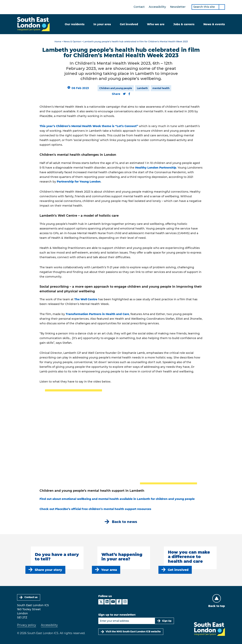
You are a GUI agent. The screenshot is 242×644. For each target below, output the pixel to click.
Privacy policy (27, 625)
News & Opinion (72, 42)
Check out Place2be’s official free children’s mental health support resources (95, 509)
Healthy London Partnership (156, 168)
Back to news (124, 522)
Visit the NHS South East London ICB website (133, 631)
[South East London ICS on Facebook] (119, 602)
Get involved (129, 24)
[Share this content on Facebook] (129, 94)
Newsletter (178, 7)
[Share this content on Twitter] (124, 94)
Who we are (156, 24)
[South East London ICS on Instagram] (125, 602)
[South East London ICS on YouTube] (113, 602)
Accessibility (157, 7)
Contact (139, 7)
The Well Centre (86, 299)
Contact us (31, 597)
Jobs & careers (184, 24)
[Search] (222, 7)
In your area (102, 24)
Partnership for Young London (79, 182)
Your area (109, 570)
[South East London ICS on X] (101, 602)
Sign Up (167, 621)
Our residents (75, 24)
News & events (214, 24)
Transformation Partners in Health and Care (97, 314)
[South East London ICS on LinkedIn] (107, 602)
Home (58, 42)
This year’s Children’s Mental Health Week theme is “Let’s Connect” (89, 126)
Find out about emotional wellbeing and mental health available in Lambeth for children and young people (117, 499)
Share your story (48, 570)
